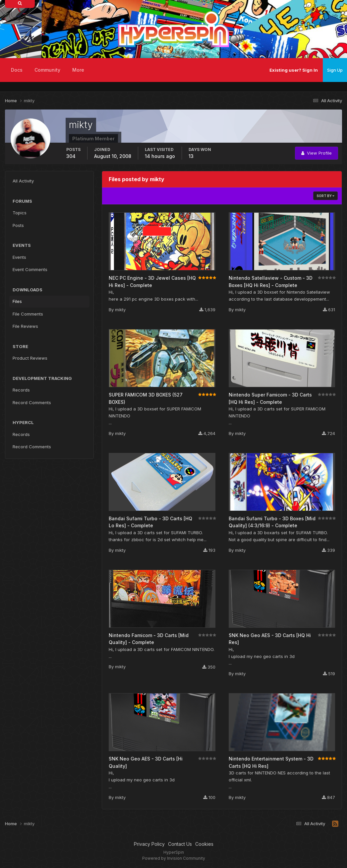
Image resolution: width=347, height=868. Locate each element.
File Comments (28, 314)
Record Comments (32, 402)
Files (17, 301)
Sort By (325, 196)
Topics (20, 213)
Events (19, 257)
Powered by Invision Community (174, 858)
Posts (18, 225)
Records (21, 390)
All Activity (23, 181)
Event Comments (30, 269)
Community (47, 70)
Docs (17, 70)
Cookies (204, 844)
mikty (120, 310)
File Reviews (25, 326)
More (78, 70)
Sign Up (335, 70)
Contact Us (180, 844)
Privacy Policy (149, 844)
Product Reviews (30, 358)
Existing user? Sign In (294, 70)
